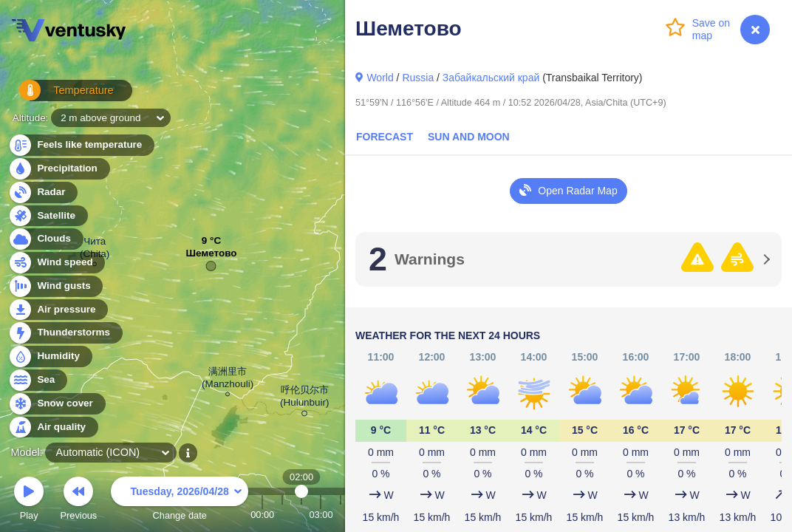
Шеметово (212, 257)
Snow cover (57, 404)
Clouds (45, 239)
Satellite (48, 216)
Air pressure (58, 310)
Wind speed (57, 263)
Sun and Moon (469, 137)
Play (29, 501)
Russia (418, 78)
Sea (37, 380)
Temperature (58, 96)
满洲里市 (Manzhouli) (228, 380)
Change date (180, 501)
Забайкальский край (491, 78)
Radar (43, 192)
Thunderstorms (65, 333)
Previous (78, 501)
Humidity (50, 357)
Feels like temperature (81, 145)
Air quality (53, 427)
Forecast (385, 137)
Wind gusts (55, 286)
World (380, 78)
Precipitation (59, 169)
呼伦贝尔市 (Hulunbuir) (304, 399)
